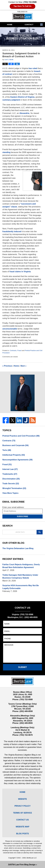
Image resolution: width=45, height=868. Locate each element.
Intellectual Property (14, 455)
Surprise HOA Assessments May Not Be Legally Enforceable (21, 587)
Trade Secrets (11, 484)
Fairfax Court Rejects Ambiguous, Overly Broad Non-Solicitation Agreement (21, 566)
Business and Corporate (15, 445)
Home (10, 25)
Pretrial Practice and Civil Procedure (21, 436)
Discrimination (11, 479)
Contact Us (23, 820)
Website (22, 799)
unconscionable (10, 329)
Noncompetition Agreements (17, 460)
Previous (7, 366)
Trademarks (10, 474)
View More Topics (10, 493)
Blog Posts (22, 834)
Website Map (22, 827)
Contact (29, 25)
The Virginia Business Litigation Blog (22, 15)
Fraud (19, 350)
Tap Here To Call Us (22, 6)
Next (24, 366)
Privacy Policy (23, 806)
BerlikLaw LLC (32, 858)
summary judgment (11, 100)
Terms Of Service (22, 813)
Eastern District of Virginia (22, 97)
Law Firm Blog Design (22, 865)
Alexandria (24, 113)
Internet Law (10, 469)
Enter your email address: (13, 507)
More (42, 25)
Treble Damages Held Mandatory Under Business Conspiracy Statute (20, 576)
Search (40, 532)
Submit (22, 667)
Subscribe (22, 516)
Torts (7, 450)
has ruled (33, 68)
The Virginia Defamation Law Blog (18, 548)
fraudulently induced (12, 231)
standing (6, 152)
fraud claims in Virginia (20, 272)
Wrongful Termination (14, 488)
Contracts (13, 350)
